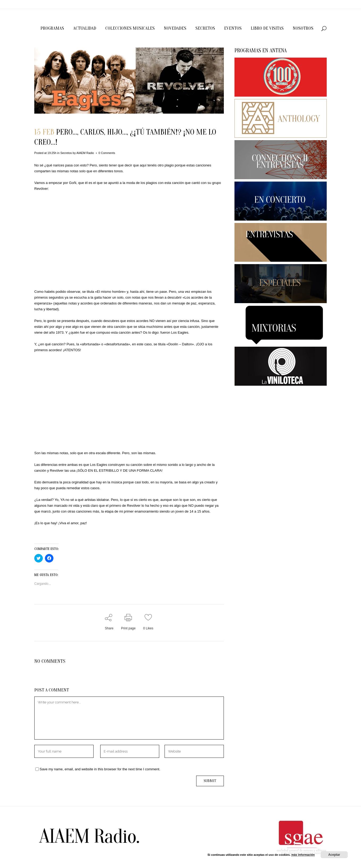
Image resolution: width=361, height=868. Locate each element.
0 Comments (107, 153)
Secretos (66, 153)
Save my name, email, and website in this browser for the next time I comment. (100, 769)
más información (303, 855)
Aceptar (334, 855)
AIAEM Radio (85, 153)
